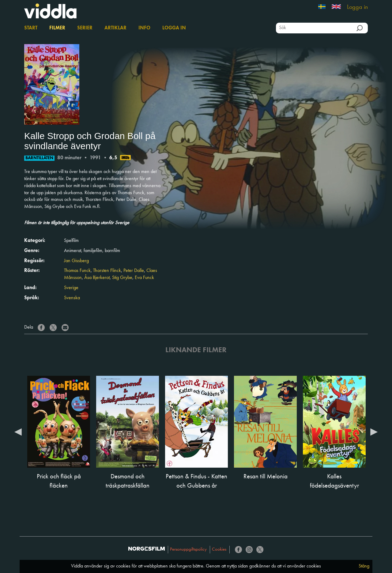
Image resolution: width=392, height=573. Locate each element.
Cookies (219, 550)
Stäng (364, 566)
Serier (85, 28)
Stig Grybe (122, 278)
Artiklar (115, 28)
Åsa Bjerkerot (97, 278)
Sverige (71, 288)
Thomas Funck (77, 271)
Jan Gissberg (76, 261)
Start (31, 28)
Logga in (357, 7)
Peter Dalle (134, 271)
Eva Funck (144, 278)
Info (144, 28)
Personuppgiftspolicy (188, 550)
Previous (18, 432)
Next (374, 432)
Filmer (57, 28)
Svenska (72, 298)
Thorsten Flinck (107, 271)
